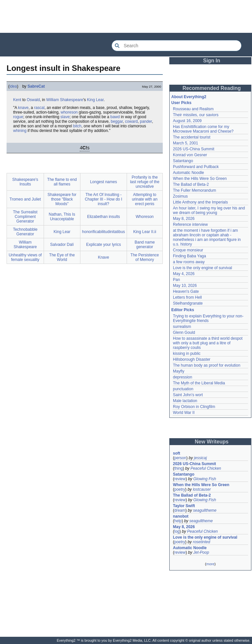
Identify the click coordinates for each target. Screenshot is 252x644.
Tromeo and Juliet (25, 199)
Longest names (103, 182)
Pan (176, 280)
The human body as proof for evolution (207, 365)
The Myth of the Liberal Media (199, 383)
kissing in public (187, 354)
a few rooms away (189, 262)
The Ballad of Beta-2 (191, 184)
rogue (18, 117)
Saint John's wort (188, 395)
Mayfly (179, 371)
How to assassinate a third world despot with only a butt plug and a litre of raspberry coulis (208, 343)
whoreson (69, 112)
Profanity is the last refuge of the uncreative (145, 182)
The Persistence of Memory (145, 257)
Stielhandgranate (188, 303)
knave (23, 108)
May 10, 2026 (185, 286)
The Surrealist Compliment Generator (25, 217)
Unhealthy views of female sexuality (25, 257)
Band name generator (145, 245)
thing (178, 468)
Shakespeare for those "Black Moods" (62, 199)
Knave (103, 257)
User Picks (181, 103)
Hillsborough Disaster (192, 359)
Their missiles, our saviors (196, 115)
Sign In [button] (212, 61)
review (180, 479)
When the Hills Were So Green (200, 179)
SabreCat (36, 86)
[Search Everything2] (177, 46)
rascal (39, 108)
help (178, 521)
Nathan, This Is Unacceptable (62, 217)
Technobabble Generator (25, 232)
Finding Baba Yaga (189, 256)
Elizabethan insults (103, 217)
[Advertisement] (126, 16)
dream (180, 510)
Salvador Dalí (62, 245)
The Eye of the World (62, 257)
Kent (17, 100)
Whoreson (145, 217)
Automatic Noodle (189, 173)
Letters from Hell (187, 297)
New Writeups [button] (212, 442)
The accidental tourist (192, 137)
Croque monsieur (188, 250)
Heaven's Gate (186, 291)
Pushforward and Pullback (196, 167)
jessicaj (200, 458)
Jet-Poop (201, 552)
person (180, 458)
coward (131, 121)
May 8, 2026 (184, 219)
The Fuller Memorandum (194, 190)
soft (177, 453)
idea (13, 86)
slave (65, 117)
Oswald (33, 100)
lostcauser (202, 489)
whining (20, 131)
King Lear (95, 100)
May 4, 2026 (184, 274)
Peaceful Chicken (206, 468)
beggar (117, 121)
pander (146, 121)
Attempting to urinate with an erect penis (145, 199)
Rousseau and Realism (193, 109)
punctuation (183, 389)
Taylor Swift (184, 506)
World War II (184, 413)
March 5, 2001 (186, 143)
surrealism (182, 327)
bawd (115, 117)
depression (183, 377)
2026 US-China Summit (194, 149)
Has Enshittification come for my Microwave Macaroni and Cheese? (203, 129)
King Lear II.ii (145, 232)
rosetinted (202, 542)
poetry (180, 489)
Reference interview (190, 225)
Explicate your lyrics (103, 245)
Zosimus (180, 196)
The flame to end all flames (62, 182)
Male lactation (185, 401)
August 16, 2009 (187, 121)
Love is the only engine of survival (202, 268)
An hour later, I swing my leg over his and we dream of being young (209, 210)
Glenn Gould (184, 333)
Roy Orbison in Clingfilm (194, 407)
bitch (77, 126)
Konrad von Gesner (190, 155)
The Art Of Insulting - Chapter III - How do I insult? (103, 199)
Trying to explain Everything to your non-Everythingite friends (208, 318)
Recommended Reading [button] (212, 88)
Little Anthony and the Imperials (200, 202)
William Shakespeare (65, 100)
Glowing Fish (205, 479)
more (210, 564)
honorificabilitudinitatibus (104, 232)
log (177, 531)
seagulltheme (205, 510)
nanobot (181, 516)
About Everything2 (189, 97)
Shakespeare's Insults (25, 182)
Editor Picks (183, 310)
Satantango (183, 161)
